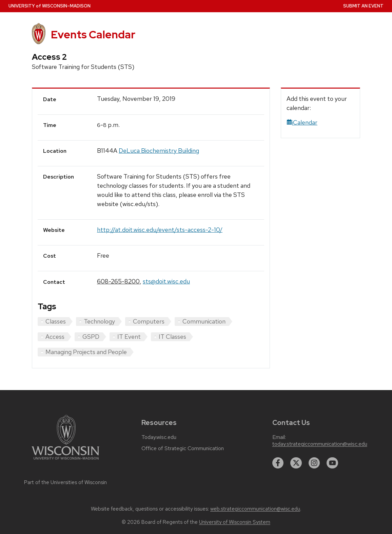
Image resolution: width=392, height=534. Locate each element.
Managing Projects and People (86, 352)
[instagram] (314, 463)
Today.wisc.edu (159, 437)
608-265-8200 (118, 281)
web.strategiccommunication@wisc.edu (255, 509)
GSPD (91, 337)
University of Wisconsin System (235, 522)
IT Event (129, 337)
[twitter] (296, 463)
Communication (204, 321)
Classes (56, 321)
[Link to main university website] (65, 461)
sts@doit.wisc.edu (166, 281)
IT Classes (172, 337)
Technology (99, 321)
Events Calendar (93, 35)
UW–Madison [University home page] (50, 6)
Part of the (65, 482)
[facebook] (278, 463)
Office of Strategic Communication (183, 448)
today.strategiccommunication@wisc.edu (320, 444)
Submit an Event (363, 6)
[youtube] (332, 463)
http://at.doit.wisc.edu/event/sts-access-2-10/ (160, 230)
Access (55, 337)
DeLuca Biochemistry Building (159, 151)
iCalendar (302, 122)
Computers (149, 321)
